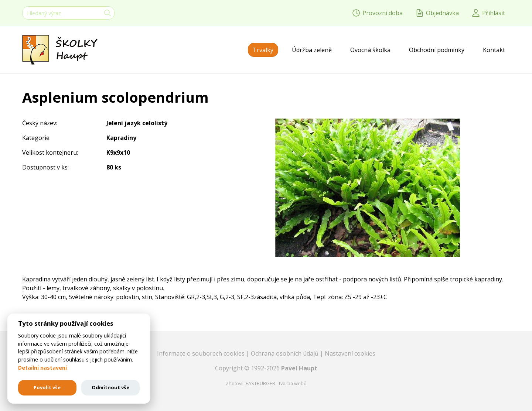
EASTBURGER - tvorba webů (276, 383)
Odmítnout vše (110, 387)
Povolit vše (47, 387)
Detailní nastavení (42, 368)
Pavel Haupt (299, 368)
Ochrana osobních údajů (285, 353)
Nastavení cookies (350, 353)
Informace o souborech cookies (202, 353)
